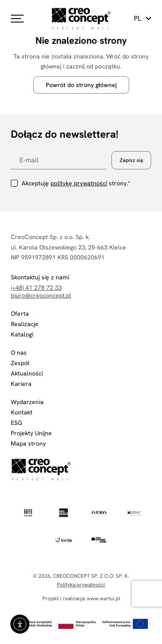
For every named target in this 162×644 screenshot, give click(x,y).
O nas (19, 353)
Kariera (21, 384)
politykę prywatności (79, 183)
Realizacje (25, 324)
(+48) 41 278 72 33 (36, 288)
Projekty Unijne (31, 433)
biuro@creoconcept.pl (41, 295)
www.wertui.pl (103, 599)
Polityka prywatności (81, 585)
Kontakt (22, 412)
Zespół (20, 363)
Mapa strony (28, 443)
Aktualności (27, 373)
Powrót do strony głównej (81, 85)
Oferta (20, 314)
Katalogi (22, 334)
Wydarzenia (27, 402)
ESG (16, 423)
